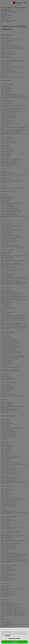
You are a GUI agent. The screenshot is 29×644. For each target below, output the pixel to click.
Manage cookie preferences (14, 638)
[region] (14, 636)
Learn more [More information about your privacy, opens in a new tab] (8, 636)
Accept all (14, 642)
